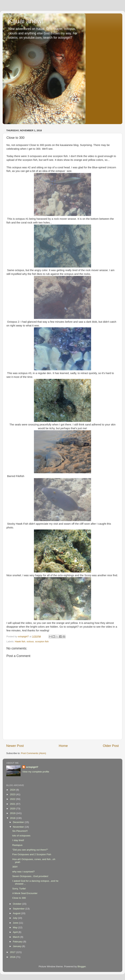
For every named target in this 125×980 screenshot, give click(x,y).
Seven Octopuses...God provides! (30, 876)
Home (63, 746)
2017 (13, 952)
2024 (13, 790)
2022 (13, 799)
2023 (13, 794)
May (15, 927)
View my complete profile (36, 772)
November (19, 827)
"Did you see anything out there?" (30, 850)
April (16, 932)
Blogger (82, 966)
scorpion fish (42, 641)
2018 (13, 818)
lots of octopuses (21, 836)
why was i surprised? (23, 872)
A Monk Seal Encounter (25, 893)
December (19, 822)
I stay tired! (18, 840)
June (16, 923)
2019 (13, 813)
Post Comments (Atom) (34, 753)
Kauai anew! (26, 21)
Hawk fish (20, 641)
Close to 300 (19, 898)
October (17, 904)
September (19, 909)
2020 (13, 809)
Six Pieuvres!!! (20, 831)
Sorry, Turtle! (19, 889)
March (17, 937)
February (18, 942)
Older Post (111, 746)
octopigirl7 (32, 767)
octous (30, 641)
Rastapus (17, 845)
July (15, 918)
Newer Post (15, 746)
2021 (13, 804)
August (17, 913)
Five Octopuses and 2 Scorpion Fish (32, 854)
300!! (15, 867)
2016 (13, 957)
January (17, 946)
